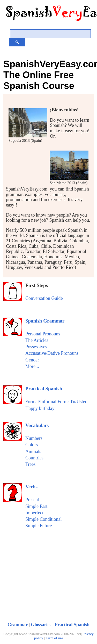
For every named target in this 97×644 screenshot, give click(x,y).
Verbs (31, 487)
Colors (32, 445)
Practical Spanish (44, 389)
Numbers (34, 438)
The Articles (37, 340)
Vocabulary (37, 425)
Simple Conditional (44, 519)
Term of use (54, 638)
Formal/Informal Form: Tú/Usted (56, 402)
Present (32, 500)
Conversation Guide (44, 298)
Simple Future (39, 526)
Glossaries (41, 625)
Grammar (18, 625)
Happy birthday (40, 408)
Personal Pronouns (43, 334)
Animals (33, 451)
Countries (34, 458)
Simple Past (36, 506)
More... (32, 366)
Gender (32, 360)
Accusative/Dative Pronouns (52, 353)
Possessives (36, 347)
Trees (30, 464)
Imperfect (34, 513)
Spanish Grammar (45, 321)
